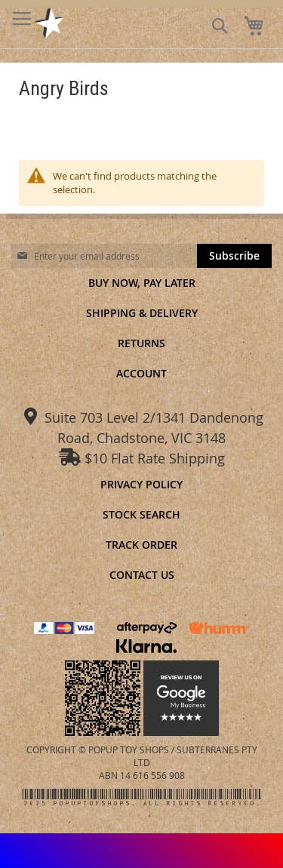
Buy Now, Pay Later (142, 283)
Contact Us (142, 575)
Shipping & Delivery (142, 313)
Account (141, 373)
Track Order (141, 545)
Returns (141, 343)
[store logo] (49, 23)
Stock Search (141, 514)
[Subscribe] (234, 256)
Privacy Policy (141, 484)
